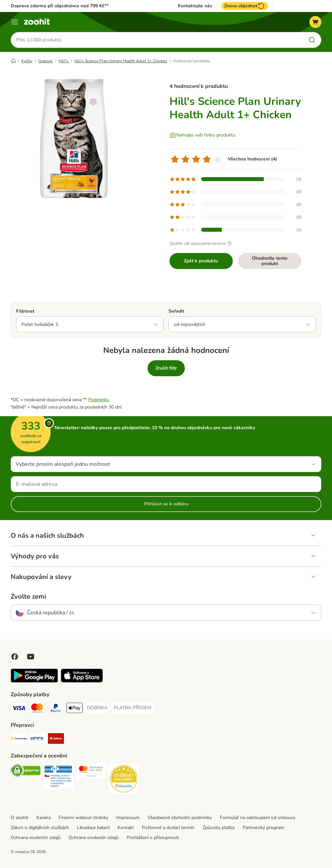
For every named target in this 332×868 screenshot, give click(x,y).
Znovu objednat (245, 6)
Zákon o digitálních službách (40, 828)
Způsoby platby (219, 828)
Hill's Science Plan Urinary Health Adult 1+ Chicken (121, 61)
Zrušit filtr (166, 368)
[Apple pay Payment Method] (75, 709)
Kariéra (43, 818)
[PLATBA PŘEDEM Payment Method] (132, 708)
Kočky (27, 61)
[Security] (26, 772)
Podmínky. (99, 400)
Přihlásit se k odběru (166, 504)
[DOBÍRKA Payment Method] (97, 708)
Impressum (128, 818)
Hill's (64, 61)
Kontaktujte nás (195, 6)
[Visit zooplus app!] (34, 681)
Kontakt (126, 828)
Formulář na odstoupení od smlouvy (258, 818)
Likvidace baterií (93, 828)
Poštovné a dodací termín (168, 828)
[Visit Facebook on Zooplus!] (15, 657)
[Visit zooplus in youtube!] (31, 657)
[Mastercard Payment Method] (37, 709)
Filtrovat (25, 311)
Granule (45, 61)
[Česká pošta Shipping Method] (19, 740)
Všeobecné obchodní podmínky (180, 818)
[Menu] (15, 22)
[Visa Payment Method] (19, 709)
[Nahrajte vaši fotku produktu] (202, 135)
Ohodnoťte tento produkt (270, 261)
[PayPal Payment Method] (56, 709)
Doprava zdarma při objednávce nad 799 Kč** (60, 6)
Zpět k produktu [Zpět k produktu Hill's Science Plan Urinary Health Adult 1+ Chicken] (201, 261)
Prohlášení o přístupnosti (153, 838)
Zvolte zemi (28, 597)
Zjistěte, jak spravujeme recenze (201, 243)
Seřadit (176, 311)
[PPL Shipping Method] (37, 740)
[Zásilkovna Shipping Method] (56, 740)
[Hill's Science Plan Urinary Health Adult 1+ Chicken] (74, 138)
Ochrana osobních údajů (36, 838)
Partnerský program (263, 828)
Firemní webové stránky (83, 818)
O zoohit (19, 818)
